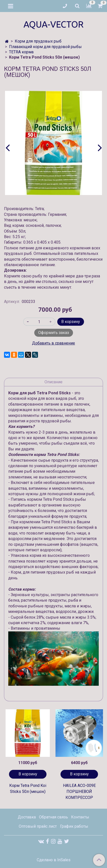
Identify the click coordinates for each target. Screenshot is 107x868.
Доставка (27, 817)
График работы (74, 826)
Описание (53, 382)
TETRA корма (21, 52)
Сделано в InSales (54, 860)
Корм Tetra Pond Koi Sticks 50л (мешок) (28, 789)
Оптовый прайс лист (38, 826)
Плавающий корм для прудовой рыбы (45, 47)
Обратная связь (53, 817)
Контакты (80, 817)
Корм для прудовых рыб (38, 41)
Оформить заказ (54, 333)
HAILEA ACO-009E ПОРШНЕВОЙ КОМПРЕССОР (79, 792)
